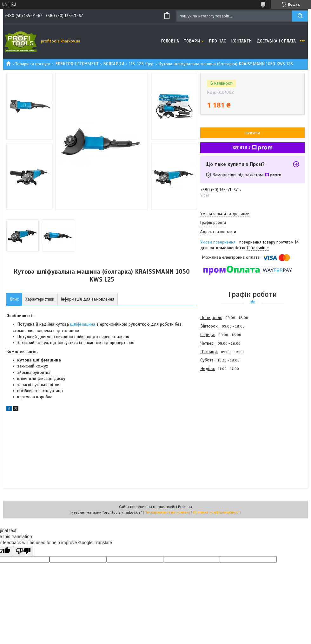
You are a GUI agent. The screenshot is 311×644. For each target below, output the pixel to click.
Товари (192, 41)
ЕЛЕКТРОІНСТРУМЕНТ (77, 64)
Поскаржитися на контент (168, 512)
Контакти (241, 41)
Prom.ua (185, 507)
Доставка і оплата (276, 41)
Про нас (217, 41)
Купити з (253, 148)
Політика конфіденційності (217, 512)
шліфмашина (83, 324)
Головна (170, 41)
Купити (253, 133)
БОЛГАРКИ (114, 64)
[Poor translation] (23, 551)
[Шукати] (300, 16)
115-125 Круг (141, 64)
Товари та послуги (33, 64)
